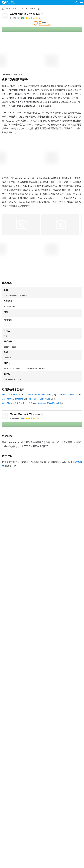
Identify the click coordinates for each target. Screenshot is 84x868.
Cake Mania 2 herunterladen (39, 395)
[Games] (17, 9)
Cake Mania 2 (27, 14)
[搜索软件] (77, 2)
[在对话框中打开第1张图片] (60, 225)
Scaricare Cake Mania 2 (68, 395)
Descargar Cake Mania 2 (48, 403)
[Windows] (9, 9)
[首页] (3, 9)
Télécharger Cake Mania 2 (40, 399)
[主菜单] (82, 2)
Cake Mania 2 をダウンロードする (17, 403)
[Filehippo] (9, 2)
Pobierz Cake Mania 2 (12, 395)
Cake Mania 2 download (13, 399)
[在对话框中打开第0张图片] (21, 225)
